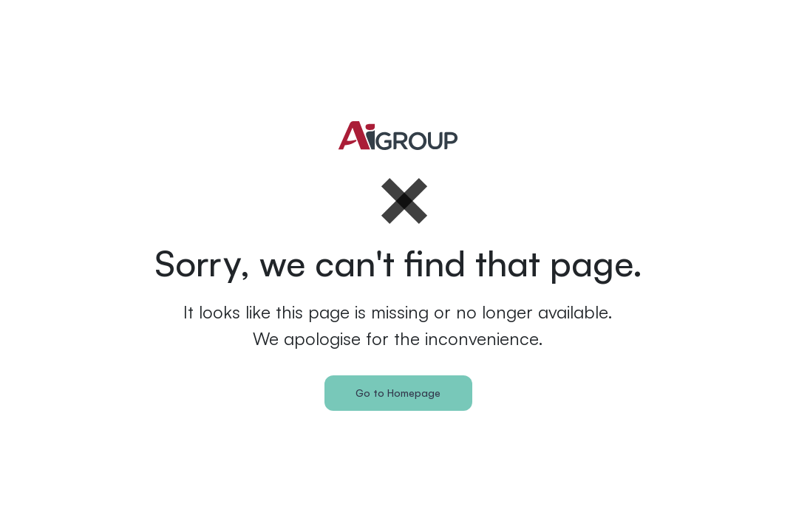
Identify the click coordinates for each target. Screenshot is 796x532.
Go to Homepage (398, 393)
